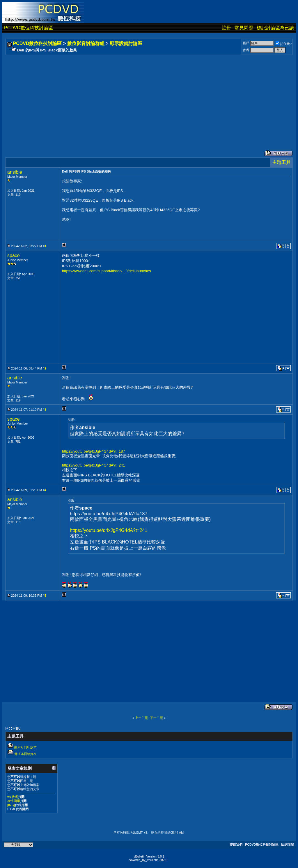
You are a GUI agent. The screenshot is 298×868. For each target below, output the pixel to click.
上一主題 (141, 718)
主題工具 (281, 162)
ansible (15, 172)
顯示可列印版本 (25, 747)
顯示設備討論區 (126, 43)
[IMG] (11, 805)
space (14, 255)
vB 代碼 (13, 797)
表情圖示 (14, 801)
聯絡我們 (236, 844)
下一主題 (157, 718)
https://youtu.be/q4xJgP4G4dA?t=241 (93, 465)
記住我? (284, 44)
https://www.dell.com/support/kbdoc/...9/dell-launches (107, 271)
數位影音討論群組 (86, 43)
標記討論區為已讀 (275, 28)
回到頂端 (288, 844)
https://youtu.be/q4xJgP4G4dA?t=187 (93, 451)
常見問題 (244, 28)
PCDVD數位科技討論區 (29, 28)
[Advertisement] (149, 97)
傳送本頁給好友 (25, 754)
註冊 (226, 28)
